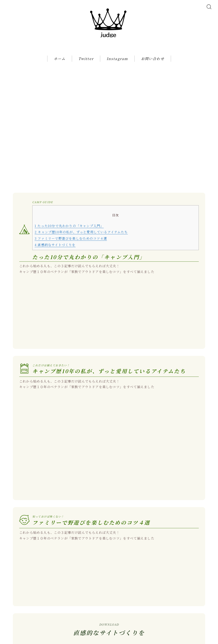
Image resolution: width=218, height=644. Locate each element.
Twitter (86, 64)
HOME (12, 625)
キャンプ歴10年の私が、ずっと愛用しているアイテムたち (81, 210)
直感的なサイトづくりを (55, 223)
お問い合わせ (153, 64)
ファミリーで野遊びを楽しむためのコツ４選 (71, 217)
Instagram (117, 64)
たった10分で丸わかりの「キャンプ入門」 (69, 204)
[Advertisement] (109, 103)
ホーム (60, 64)
